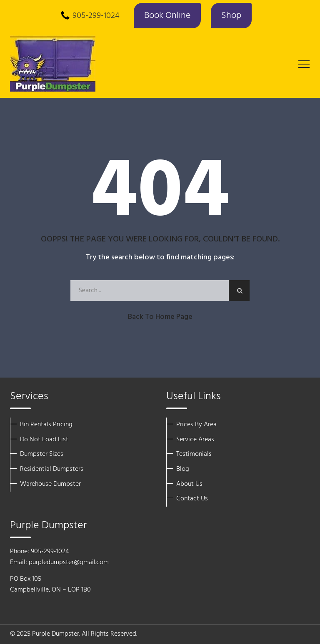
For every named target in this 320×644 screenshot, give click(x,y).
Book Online (167, 16)
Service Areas (195, 440)
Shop (231, 16)
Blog (183, 469)
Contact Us (192, 499)
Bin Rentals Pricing (46, 425)
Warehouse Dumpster (50, 484)
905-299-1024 (96, 16)
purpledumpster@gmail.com (69, 562)
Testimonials (194, 454)
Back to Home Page (160, 317)
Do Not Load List (44, 440)
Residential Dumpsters (52, 469)
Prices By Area (196, 425)
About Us (189, 484)
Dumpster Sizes (42, 454)
